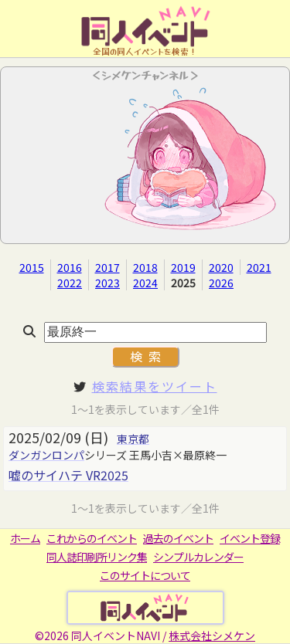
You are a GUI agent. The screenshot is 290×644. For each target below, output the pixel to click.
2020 (221, 267)
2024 (145, 283)
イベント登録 (250, 538)
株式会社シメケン (212, 636)
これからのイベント (92, 538)
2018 (145, 267)
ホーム (25, 538)
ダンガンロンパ (46, 455)
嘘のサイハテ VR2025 (68, 475)
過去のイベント (178, 538)
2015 (32, 267)
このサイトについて (145, 575)
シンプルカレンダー (198, 557)
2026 (221, 283)
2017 (107, 267)
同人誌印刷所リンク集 (97, 557)
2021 (259, 267)
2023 (107, 283)
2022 (70, 283)
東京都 (133, 439)
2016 (70, 267)
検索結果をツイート (155, 386)
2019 (183, 267)
